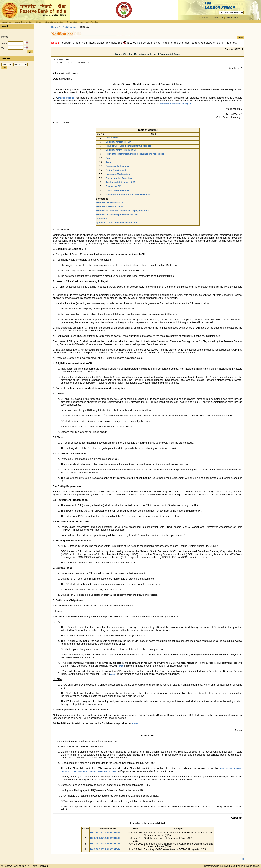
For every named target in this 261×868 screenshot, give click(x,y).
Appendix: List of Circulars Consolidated (116, 223)
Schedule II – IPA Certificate (110, 206)
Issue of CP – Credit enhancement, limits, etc (129, 146)
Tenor (109, 162)
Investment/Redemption (118, 174)
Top (242, 856)
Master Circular (66, 98)
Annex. (135, 723)
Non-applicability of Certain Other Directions (128, 194)
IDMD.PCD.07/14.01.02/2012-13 (105, 838)
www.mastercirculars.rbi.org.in (175, 104)
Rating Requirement (116, 170)
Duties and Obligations (118, 190)
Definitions (101, 219)
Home (55, 27)
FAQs (38, 22)
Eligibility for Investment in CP (121, 150)
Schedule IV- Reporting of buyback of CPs (117, 215)
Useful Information (23, 22)
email (121, 666)
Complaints (72, 22)
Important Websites (89, 22)
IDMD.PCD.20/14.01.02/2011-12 (105, 832)
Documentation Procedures (120, 178)
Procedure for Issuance (118, 166)
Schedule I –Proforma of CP (110, 202)
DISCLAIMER (233, 18)
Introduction (112, 138)
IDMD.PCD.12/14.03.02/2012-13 (105, 844)
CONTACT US (217, 18)
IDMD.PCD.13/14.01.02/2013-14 (105, 849)
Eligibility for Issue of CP (118, 142)
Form (109, 158)
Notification (70, 27)
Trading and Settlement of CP (121, 182)
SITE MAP (204, 18)
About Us (7, 22)
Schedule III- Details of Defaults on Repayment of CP (123, 211)
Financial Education (54, 22)
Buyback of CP (113, 186)
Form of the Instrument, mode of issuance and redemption (135, 154)
